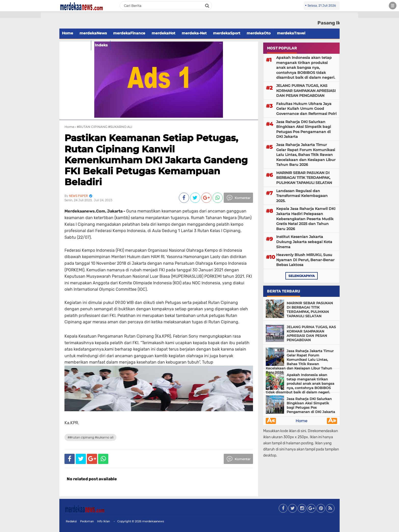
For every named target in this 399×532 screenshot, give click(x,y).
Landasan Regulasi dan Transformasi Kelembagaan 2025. (302, 196)
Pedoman (87, 521)
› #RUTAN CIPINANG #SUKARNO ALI (104, 127)
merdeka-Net (194, 33)
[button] (20, 15)
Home (68, 33)
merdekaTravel (291, 33)
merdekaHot (163, 33)
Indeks (101, 45)
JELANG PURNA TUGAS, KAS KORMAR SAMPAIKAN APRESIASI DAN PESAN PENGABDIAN (306, 91)
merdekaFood (75, 45)
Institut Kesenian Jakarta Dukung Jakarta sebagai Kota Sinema (304, 242)
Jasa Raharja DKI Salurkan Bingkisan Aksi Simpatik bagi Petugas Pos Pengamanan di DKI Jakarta (304, 129)
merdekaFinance (129, 33)
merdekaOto (259, 33)
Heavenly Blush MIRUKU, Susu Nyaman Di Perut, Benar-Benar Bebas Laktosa (305, 260)
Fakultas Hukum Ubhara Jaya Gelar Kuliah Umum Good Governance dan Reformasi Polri (306, 109)
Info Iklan (103, 521)
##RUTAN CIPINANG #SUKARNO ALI (90, 437)
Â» (332, 421)
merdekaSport (227, 33)
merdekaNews (93, 33)
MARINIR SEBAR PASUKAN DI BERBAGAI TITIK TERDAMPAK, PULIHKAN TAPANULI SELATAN (304, 178)
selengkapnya (302, 276)
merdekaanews (153, 521)
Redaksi (71, 521)
